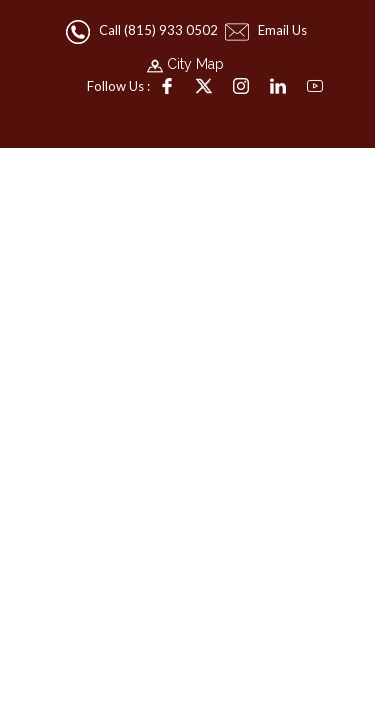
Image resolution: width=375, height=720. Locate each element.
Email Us (267, 30)
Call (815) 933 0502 (143, 30)
